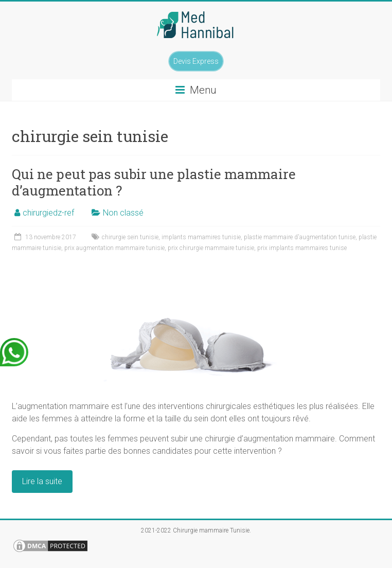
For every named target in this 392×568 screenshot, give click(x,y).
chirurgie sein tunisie (130, 237)
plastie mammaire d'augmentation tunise (300, 237)
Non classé (123, 213)
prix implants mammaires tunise (302, 248)
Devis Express (196, 61)
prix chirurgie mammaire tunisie (211, 248)
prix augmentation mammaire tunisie (114, 248)
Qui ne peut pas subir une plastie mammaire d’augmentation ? (154, 182)
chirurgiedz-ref (48, 213)
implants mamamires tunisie (201, 237)
